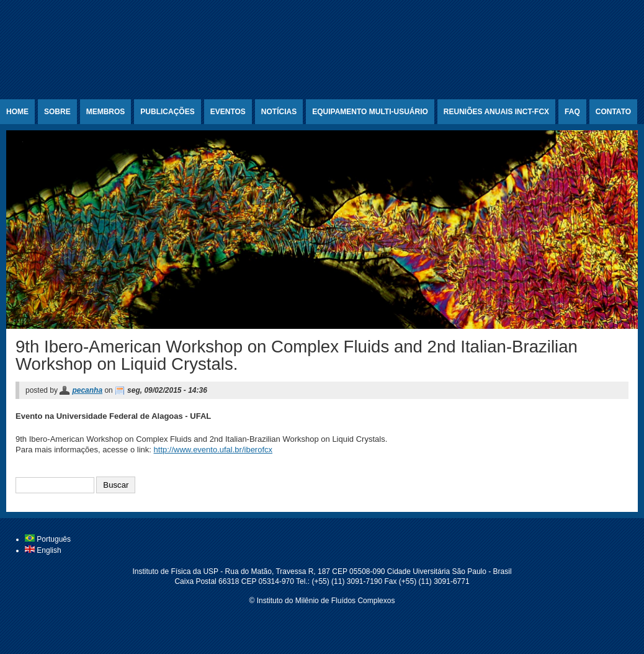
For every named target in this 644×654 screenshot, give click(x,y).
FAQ (572, 112)
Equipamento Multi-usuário (370, 112)
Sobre (57, 112)
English (43, 550)
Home (17, 112)
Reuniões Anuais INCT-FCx (496, 112)
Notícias (279, 112)
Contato (613, 112)
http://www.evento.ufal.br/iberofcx (213, 450)
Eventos (228, 112)
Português (48, 539)
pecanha (87, 390)
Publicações (167, 112)
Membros (106, 112)
